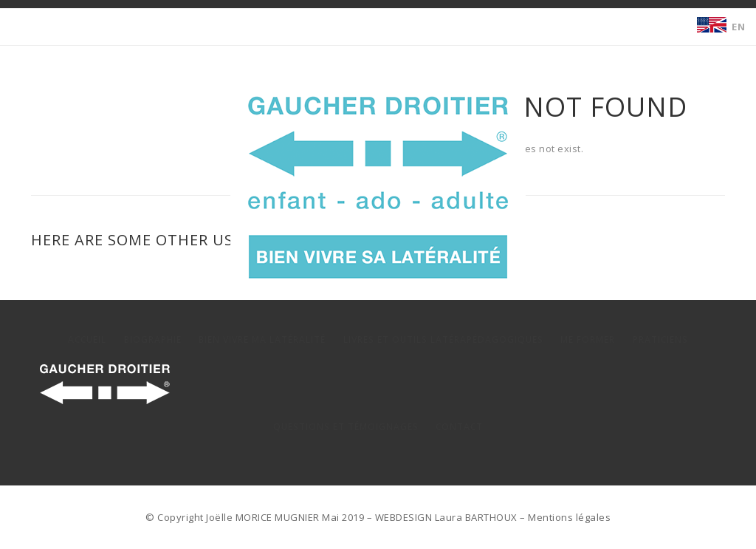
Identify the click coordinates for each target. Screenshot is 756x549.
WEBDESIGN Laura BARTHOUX (446, 517)
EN (738, 27)
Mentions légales (569, 517)
